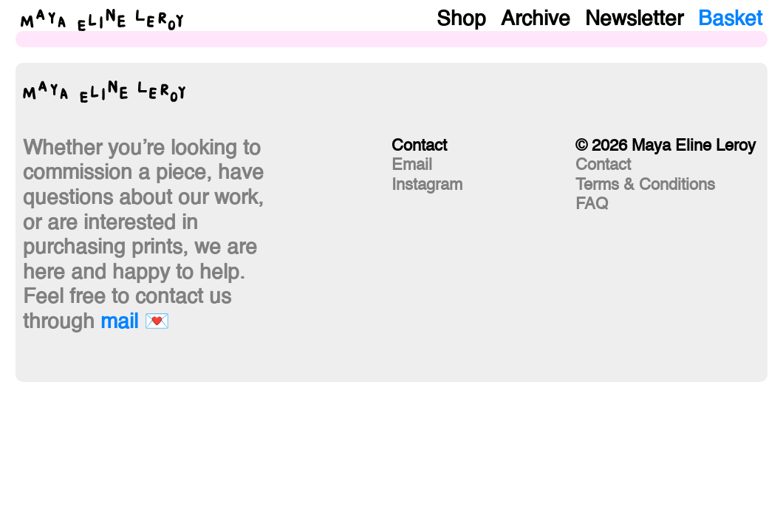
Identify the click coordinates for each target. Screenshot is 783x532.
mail (119, 322)
